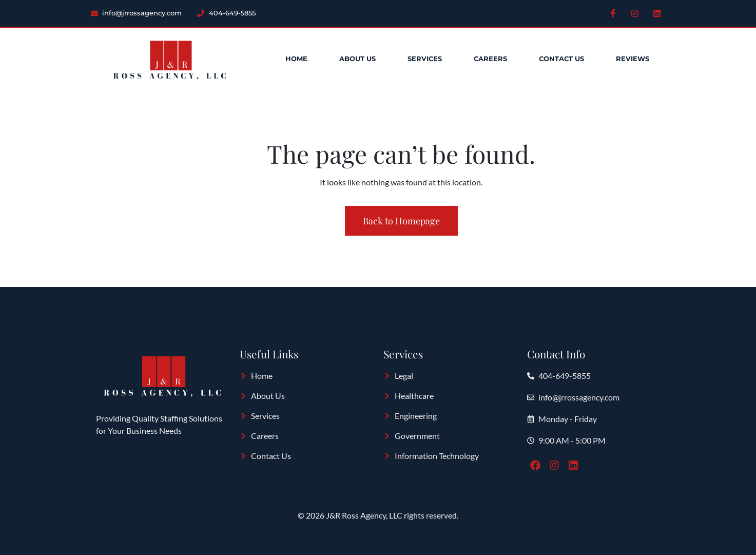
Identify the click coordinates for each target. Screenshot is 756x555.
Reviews (633, 59)
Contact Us (561, 59)
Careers (490, 59)
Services (425, 59)
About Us (357, 59)
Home (296, 59)
